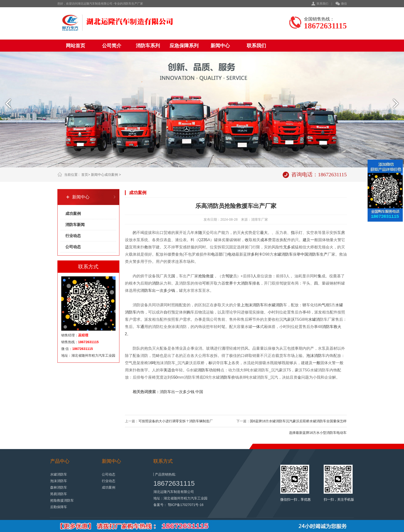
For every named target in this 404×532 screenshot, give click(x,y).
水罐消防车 (59, 474)
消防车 (314, 254)
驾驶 (229, 276)
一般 (316, 363)
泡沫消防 (314, 356)
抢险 (202, 276)
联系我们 (322, 4)
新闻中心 (220, 46)
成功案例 (111, 175)
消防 (285, 254)
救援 (210, 276)
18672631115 (174, 483)
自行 (167, 312)
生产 (324, 254)
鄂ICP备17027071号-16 (186, 505)
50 (175, 377)
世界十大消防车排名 (243, 283)
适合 (171, 370)
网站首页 (75, 46)
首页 (85, 175)
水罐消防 (275, 305)
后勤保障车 (59, 507)
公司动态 (73, 247)
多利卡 (257, 254)
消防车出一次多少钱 (158, 290)
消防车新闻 (75, 225)
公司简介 (112, 46)
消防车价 (227, 377)
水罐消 (314, 319)
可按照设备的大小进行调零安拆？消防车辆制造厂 (176, 421)
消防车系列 (148, 46)
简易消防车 (59, 494)
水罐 (277, 254)
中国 (304, 254)
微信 (341, 4)
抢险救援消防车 (62, 500)
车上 (228, 363)
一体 (256, 327)
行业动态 (73, 236)
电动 (232, 254)
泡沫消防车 (254, 305)
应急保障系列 (184, 46)
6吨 (153, 363)
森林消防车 (59, 487)
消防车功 (205, 370)
